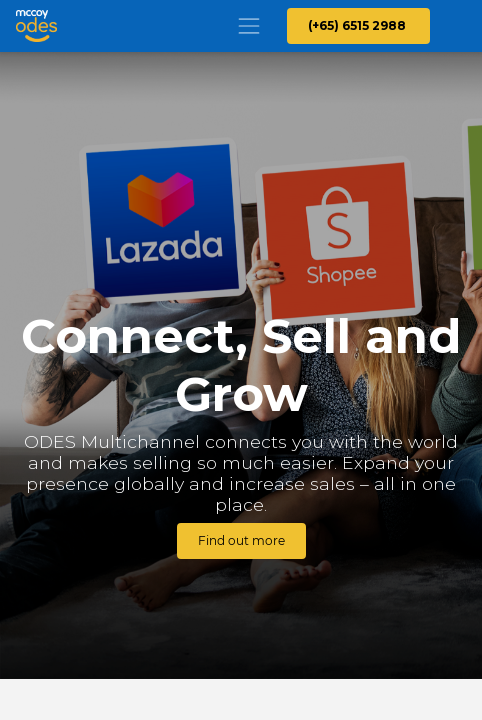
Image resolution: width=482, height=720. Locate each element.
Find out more (241, 540)
